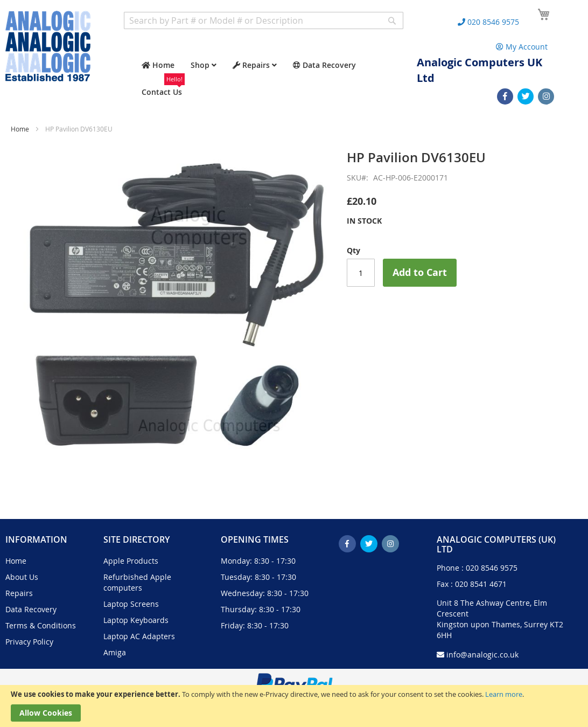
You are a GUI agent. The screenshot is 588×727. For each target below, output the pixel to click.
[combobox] (264, 20)
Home (20, 129)
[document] (294, 706)
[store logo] (48, 46)
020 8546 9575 (492, 568)
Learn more (504, 694)
